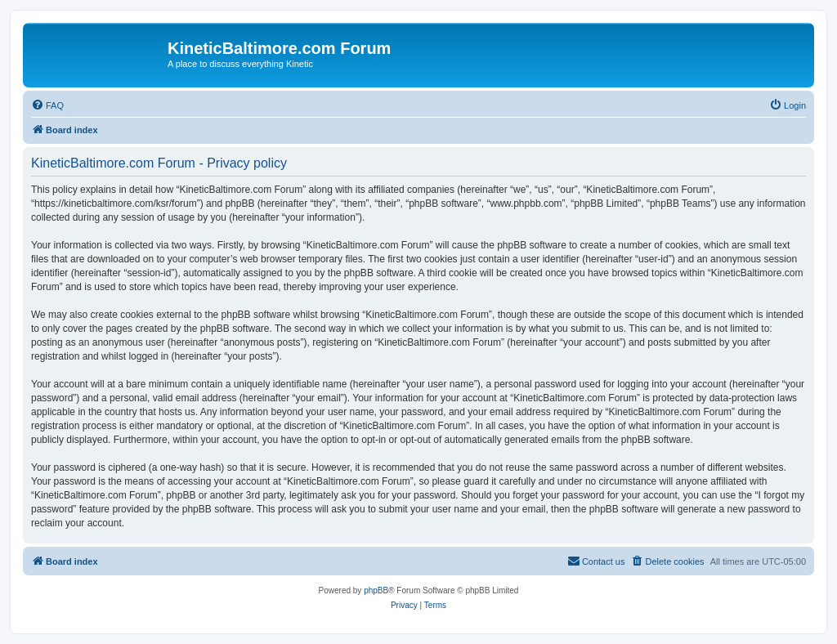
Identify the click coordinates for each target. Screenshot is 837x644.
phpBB (376, 590)
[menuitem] (47, 105)
